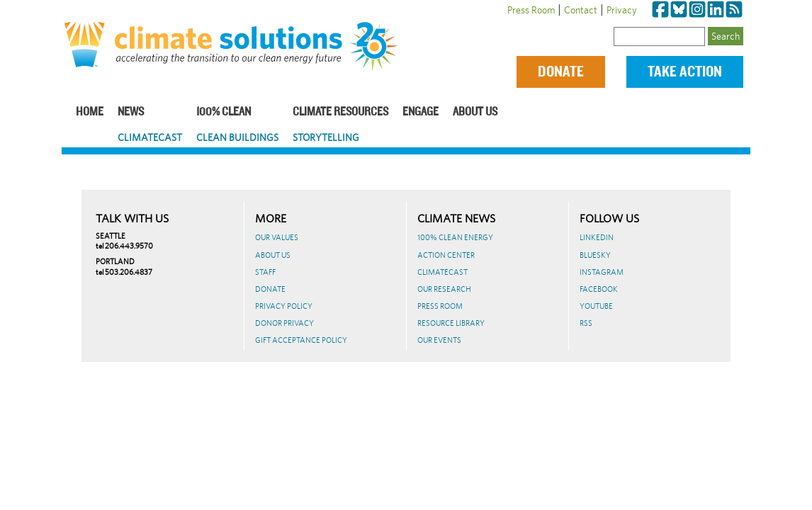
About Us (475, 112)
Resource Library (451, 323)
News (131, 112)
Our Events (439, 340)
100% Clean (224, 112)
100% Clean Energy (455, 237)
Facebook (599, 289)
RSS (586, 323)
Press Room (531, 10)
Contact (581, 10)
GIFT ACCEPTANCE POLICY (301, 340)
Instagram (602, 272)
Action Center (446, 255)
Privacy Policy (284, 306)
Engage (421, 112)
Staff (265, 272)
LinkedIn (597, 237)
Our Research (444, 289)
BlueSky (595, 255)
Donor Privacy (284, 323)
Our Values (277, 237)
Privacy (622, 10)
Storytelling (326, 137)
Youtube (596, 306)
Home (90, 112)
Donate (561, 72)
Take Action (685, 72)
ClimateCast (150, 137)
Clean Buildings (237, 137)
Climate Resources (340, 112)
